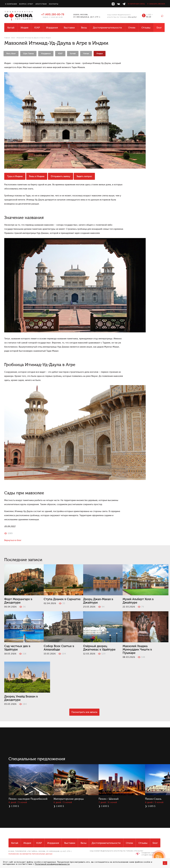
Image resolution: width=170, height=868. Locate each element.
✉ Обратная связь (136, 4)
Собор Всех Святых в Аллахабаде (59, 648)
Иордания (52, 28)
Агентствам (41, 4)
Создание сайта (149, 853)
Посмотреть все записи (84, 712)
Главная (7, 38)
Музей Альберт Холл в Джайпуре (138, 601)
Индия (24, 28)
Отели (132, 28)
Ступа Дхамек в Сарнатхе (62, 599)
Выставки (69, 28)
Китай (11, 28)
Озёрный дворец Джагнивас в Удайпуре (99, 648)
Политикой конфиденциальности (52, 864)
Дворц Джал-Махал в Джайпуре (98, 601)
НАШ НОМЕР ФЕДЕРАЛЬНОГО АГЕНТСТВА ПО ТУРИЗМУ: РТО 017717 (116, 851)
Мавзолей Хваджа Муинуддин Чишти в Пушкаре (137, 649)
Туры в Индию (15, 176)
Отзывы (146, 28)
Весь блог (11, 54)
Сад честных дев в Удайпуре (17, 648)
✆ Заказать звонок (156, 4)
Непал (86, 54)
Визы (84, 28)
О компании (11, 4)
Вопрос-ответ (26, 4)
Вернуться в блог (13, 540)
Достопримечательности (107, 28)
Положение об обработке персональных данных (30, 854)
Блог (159, 28)
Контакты (54, 4)
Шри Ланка (28, 54)
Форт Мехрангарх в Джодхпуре (18, 601)
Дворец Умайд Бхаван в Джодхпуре (21, 698)
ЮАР (37, 28)
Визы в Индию (37, 176)
